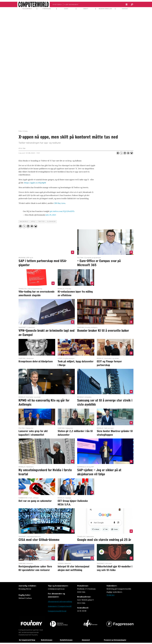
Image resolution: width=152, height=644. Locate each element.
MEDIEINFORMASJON (105, 9)
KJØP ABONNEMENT (71, 5)
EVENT (66, 9)
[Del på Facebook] (118, 153)
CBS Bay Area (60, 203)
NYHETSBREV (57, 5)
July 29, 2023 (51, 215)
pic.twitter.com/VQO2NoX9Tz (62, 211)
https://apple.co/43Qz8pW (35, 183)
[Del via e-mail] (128, 153)
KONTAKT (125, 9)
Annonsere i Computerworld (60, 606)
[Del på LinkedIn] (125, 153)
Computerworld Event (57, 611)
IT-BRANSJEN (47, 9)
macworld (24, 222)
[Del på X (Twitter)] (121, 153)
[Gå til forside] (34, 4)
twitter (41, 222)
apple (33, 222)
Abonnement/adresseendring (60, 601)
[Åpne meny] (127, 4)
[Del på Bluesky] (132, 153)
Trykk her (110, 595)
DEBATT (86, 9)
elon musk (51, 222)
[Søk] (132, 4)
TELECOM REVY (27, 9)
